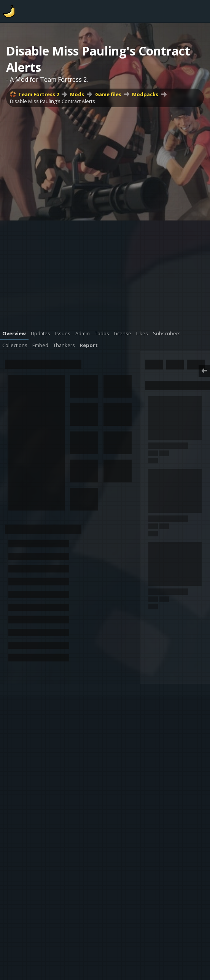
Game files (108, 94)
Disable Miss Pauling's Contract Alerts (52, 101)
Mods (77, 94)
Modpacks (145, 94)
